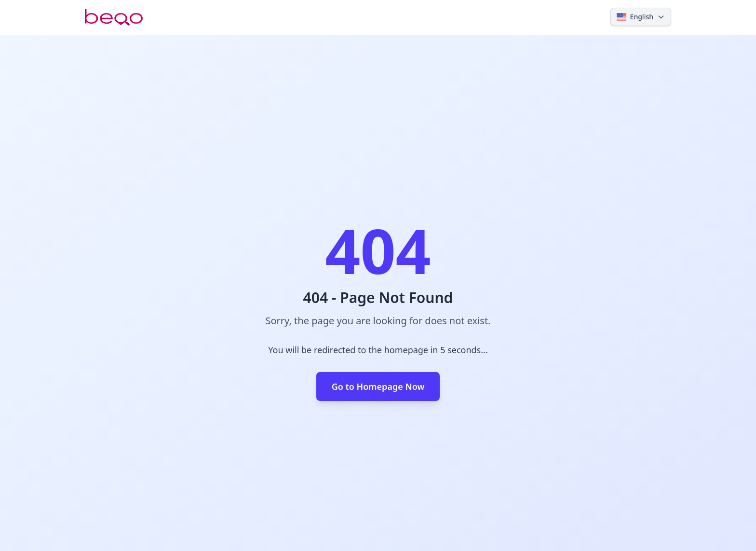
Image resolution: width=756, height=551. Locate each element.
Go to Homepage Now (378, 386)
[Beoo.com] (114, 17)
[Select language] (641, 17)
